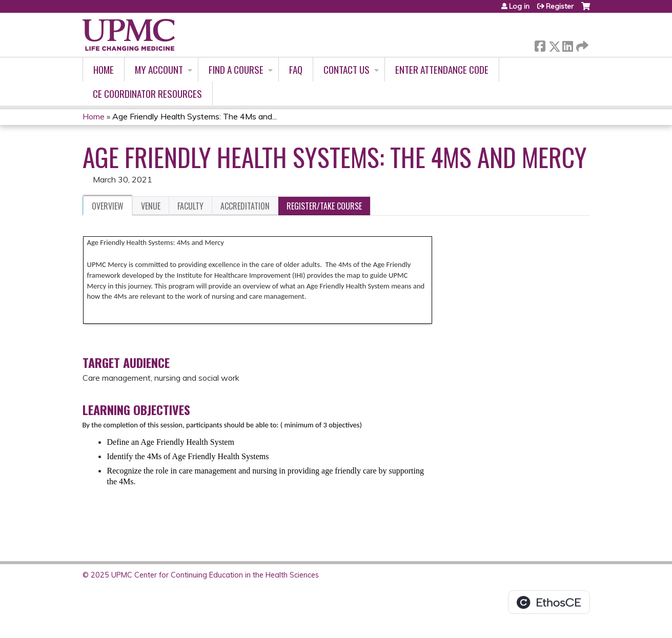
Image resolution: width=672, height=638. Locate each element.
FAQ (296, 69)
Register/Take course (324, 206)
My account (159, 69)
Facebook (540, 44)
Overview (108, 206)
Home (104, 69)
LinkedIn (567, 44)
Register (560, 6)
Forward (581, 44)
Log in (519, 6)
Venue (151, 206)
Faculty (190, 206)
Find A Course (236, 69)
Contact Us (347, 69)
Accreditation (245, 206)
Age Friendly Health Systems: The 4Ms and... (195, 116)
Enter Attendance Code (442, 69)
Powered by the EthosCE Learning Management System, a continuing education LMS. (549, 602)
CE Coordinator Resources (147, 94)
